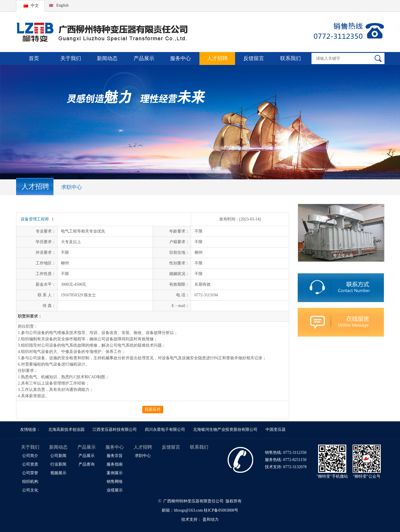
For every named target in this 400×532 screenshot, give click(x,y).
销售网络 (115, 482)
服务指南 (115, 464)
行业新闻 (58, 464)
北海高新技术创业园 (66, 430)
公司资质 (30, 464)
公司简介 (30, 456)
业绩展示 (115, 490)
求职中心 (72, 187)
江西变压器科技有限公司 (115, 430)
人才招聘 (217, 58)
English (62, 5)
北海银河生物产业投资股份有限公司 (225, 430)
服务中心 (180, 58)
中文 (35, 6)
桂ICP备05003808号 (221, 510)
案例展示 (115, 473)
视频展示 (58, 473)
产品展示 (144, 58)
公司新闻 (58, 456)
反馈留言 (254, 58)
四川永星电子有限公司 (165, 430)
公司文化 (30, 490)
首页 (34, 58)
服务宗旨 (115, 456)
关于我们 (71, 58)
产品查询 (86, 464)
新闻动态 (107, 58)
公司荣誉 (30, 473)
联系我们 (291, 58)
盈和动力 (211, 519)
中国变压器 (276, 430)
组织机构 (30, 482)
